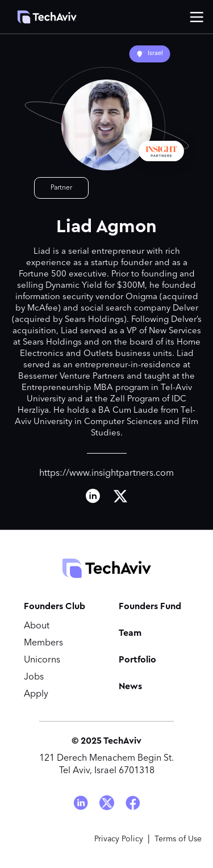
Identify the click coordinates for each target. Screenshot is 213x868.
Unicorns (42, 660)
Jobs (34, 677)
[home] (41, 17)
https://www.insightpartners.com (106, 473)
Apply (36, 694)
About (37, 626)
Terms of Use (178, 839)
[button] (197, 17)
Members (43, 643)
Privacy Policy (119, 839)
